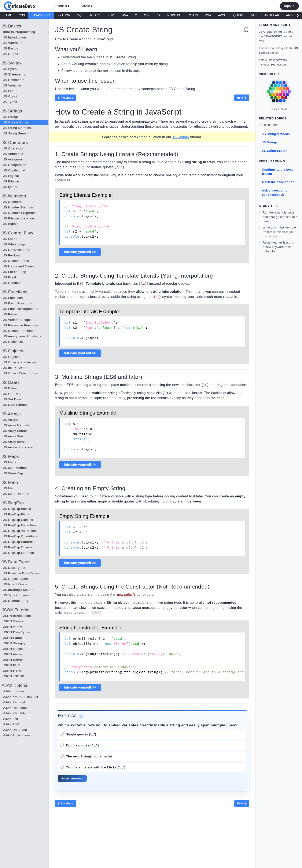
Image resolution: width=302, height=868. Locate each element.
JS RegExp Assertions (20, 531)
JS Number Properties (20, 213)
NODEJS (174, 15)
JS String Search (16, 133)
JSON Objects (14, 649)
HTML (8, 15)
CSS (22, 15)
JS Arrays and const (18, 447)
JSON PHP (12, 665)
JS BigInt (10, 224)
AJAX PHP (11, 719)
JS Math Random (16, 494)
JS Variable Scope (17, 320)
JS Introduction (15, 37)
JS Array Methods (16, 425)
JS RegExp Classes (18, 520)
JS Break (10, 277)
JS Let (8, 91)
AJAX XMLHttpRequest (21, 697)
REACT (96, 15)
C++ (147, 15)
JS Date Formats (16, 405)
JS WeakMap (13, 473)
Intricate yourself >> (80, 252)
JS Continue (12, 283)
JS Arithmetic (13, 154)
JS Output (11, 54)
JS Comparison (15, 165)
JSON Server (13, 660)
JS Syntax (11, 69)
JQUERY (238, 15)
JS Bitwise (11, 181)
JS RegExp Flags (16, 514)
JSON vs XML (14, 627)
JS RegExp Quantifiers (20, 536)
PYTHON (64, 15)
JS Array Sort (13, 436)
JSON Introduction (17, 616)
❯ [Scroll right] (298, 15)
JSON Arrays (13, 654)
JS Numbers (12, 202)
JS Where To (13, 43)
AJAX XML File (14, 713)
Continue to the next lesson (277, 172)
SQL (80, 15)
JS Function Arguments (21, 309)
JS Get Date (12, 394)
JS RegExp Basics (17, 509)
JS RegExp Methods (19, 553)
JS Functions (13, 298)
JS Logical (11, 176)
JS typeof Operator (17, 584)
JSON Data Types (17, 632)
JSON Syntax (13, 621)
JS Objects (11, 357)
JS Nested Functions (19, 331)
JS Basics (11, 48)
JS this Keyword (15, 368)
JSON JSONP (14, 676)
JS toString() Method (19, 590)
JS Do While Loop (17, 250)
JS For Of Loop (15, 272)
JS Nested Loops (16, 261)
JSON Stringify (14, 643)
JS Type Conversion (18, 595)
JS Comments (14, 80)
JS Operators (13, 148)
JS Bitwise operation (19, 218)
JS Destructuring (16, 601)
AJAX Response (15, 708)
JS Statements (14, 74)
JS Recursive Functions (21, 325)
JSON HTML (13, 671)
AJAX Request (14, 702)
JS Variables (13, 85)
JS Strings (11, 117)
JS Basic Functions (18, 303)
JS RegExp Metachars (20, 525)
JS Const (10, 96)
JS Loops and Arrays (19, 266)
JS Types (10, 102)
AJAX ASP (11, 724)
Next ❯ (242, 98)
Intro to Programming (19, 32)
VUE (254, 15)
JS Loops (10, 239)
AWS (222, 15)
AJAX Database (15, 730)
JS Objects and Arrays (20, 362)
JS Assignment (14, 159)
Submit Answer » (72, 778)
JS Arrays (10, 420)
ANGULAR (272, 15)
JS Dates (10, 388)
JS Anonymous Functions (22, 336)
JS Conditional (14, 170)
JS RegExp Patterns (18, 542)
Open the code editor (278, 182)
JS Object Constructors (21, 373)
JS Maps (10, 462)
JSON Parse (12, 638)
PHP (111, 15)
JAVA (124, 15)
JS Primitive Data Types (21, 573)
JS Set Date (12, 399)
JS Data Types (14, 568)
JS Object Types (15, 579)
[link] (279, 92)
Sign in (289, 6)
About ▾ (87, 6)
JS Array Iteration (16, 442)
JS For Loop (12, 255)
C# (159, 15)
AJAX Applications (17, 735)
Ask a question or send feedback (275, 193)
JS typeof (10, 187)
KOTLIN (192, 15)
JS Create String (16, 122)
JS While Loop (14, 244)
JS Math (9, 488)
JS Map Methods (16, 468)
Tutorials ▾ (62, 6)
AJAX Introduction (17, 691)
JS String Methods (17, 128)
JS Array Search (15, 431)
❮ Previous (65, 98)
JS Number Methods (19, 207)
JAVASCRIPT (41, 15)
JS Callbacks (13, 342)
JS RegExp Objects (18, 547)
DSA (208, 15)
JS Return (11, 314)
